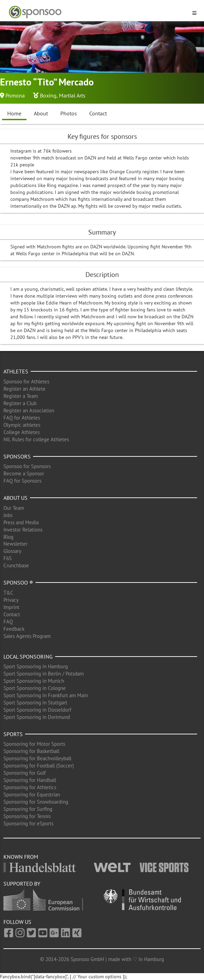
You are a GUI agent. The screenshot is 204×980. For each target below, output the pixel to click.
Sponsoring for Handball (30, 780)
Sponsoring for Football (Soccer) (39, 766)
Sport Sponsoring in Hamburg (36, 666)
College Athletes (22, 432)
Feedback (14, 629)
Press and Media (21, 522)
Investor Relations (23, 530)
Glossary (12, 551)
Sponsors (17, 456)
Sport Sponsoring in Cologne (35, 688)
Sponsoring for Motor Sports (34, 744)
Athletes (16, 371)
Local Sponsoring (28, 657)
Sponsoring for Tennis (27, 816)
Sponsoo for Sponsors (27, 466)
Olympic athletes (22, 425)
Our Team (14, 508)
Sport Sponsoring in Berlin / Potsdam (44, 674)
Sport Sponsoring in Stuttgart (35, 703)
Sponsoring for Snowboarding (36, 802)
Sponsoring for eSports (28, 823)
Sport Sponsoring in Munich (34, 681)
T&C (8, 593)
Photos (69, 113)
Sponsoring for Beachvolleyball (37, 758)
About (41, 113)
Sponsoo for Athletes (26, 381)
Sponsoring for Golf (25, 773)
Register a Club (20, 403)
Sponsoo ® (18, 582)
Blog (8, 537)
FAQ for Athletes (22, 418)
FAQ (8, 622)
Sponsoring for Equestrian (32, 795)
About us (16, 498)
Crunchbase (16, 565)
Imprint (11, 607)
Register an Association (29, 410)
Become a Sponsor (24, 473)
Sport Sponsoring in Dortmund (37, 717)
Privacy (11, 600)
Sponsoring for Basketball (31, 751)
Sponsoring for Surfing (28, 809)
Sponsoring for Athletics (30, 787)
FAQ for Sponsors (22, 481)
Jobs (8, 515)
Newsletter (16, 544)
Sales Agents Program (27, 636)
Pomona (15, 95)
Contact (98, 113)
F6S (8, 558)
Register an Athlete (24, 389)
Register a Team (21, 396)
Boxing (48, 95)
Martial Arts (72, 95)
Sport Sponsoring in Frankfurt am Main (46, 695)
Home (14, 113)
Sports (13, 734)
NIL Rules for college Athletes (36, 439)
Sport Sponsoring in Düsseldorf (37, 710)
